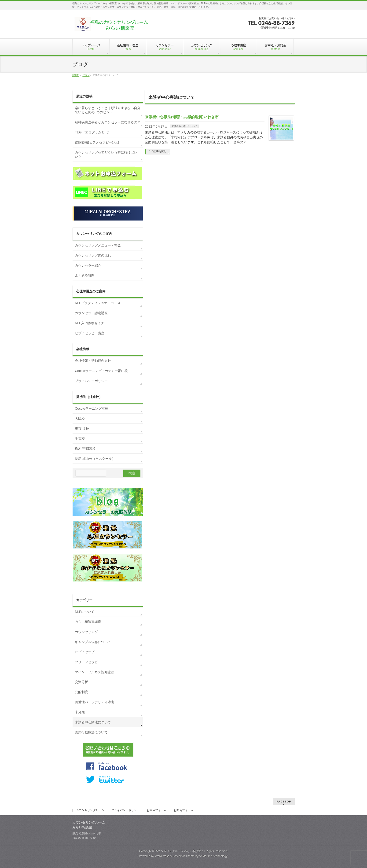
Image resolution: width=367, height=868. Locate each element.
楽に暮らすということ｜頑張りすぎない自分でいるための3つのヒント (108, 110)
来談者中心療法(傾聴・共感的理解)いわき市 (182, 117)
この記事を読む (157, 151)
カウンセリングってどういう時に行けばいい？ (106, 154)
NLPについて (85, 612)
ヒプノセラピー (86, 652)
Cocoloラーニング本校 (92, 408)
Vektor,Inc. (206, 856)
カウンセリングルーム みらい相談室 (178, 851)
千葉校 (80, 438)
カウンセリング (86, 632)
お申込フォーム (157, 810)
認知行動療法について (91, 732)
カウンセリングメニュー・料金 (98, 245)
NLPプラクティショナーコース (98, 303)
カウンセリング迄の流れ (93, 255)
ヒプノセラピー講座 (90, 333)
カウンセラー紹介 (88, 265)
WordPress (162, 856)
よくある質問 (85, 275)
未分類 (80, 712)
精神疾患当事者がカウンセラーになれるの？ (108, 122)
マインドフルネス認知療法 (95, 672)
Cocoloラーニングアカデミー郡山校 (101, 371)
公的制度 (81, 692)
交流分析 (81, 682)
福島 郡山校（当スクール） (95, 459)
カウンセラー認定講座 (91, 313)
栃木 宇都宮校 (85, 449)
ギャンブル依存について (93, 642)
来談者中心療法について (184, 126)
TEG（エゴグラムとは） (93, 132)
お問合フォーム (183, 810)
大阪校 (80, 419)
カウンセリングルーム (90, 810)
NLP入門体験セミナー (91, 323)
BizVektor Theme (184, 856)
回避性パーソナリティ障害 (95, 702)
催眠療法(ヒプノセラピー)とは (97, 142)
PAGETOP (284, 801)
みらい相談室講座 (88, 622)
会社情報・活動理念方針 (93, 361)
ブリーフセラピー (88, 662)
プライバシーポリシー (91, 381)
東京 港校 (82, 429)
